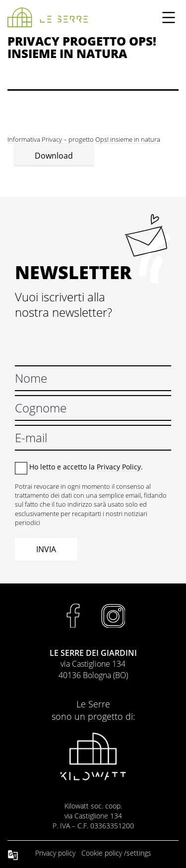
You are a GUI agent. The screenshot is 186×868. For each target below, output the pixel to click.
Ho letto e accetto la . (86, 467)
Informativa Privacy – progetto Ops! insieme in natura (84, 139)
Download (54, 156)
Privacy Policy (119, 467)
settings (139, 853)
